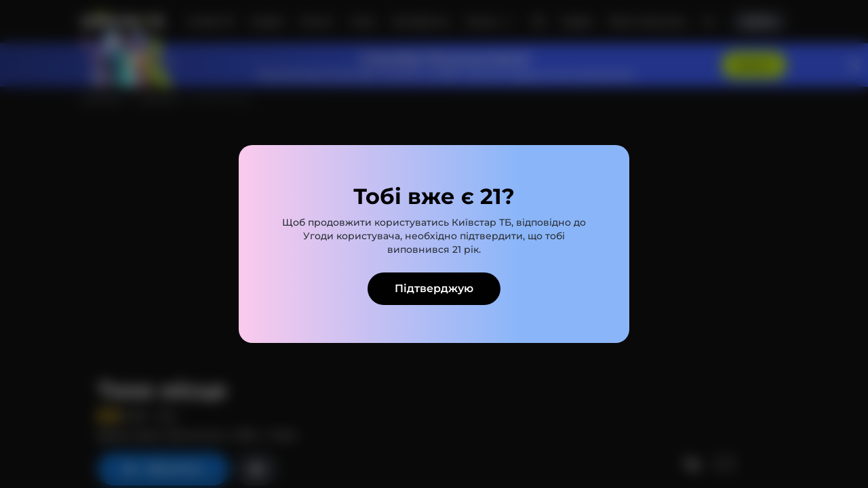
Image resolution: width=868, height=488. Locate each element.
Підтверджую (434, 288)
